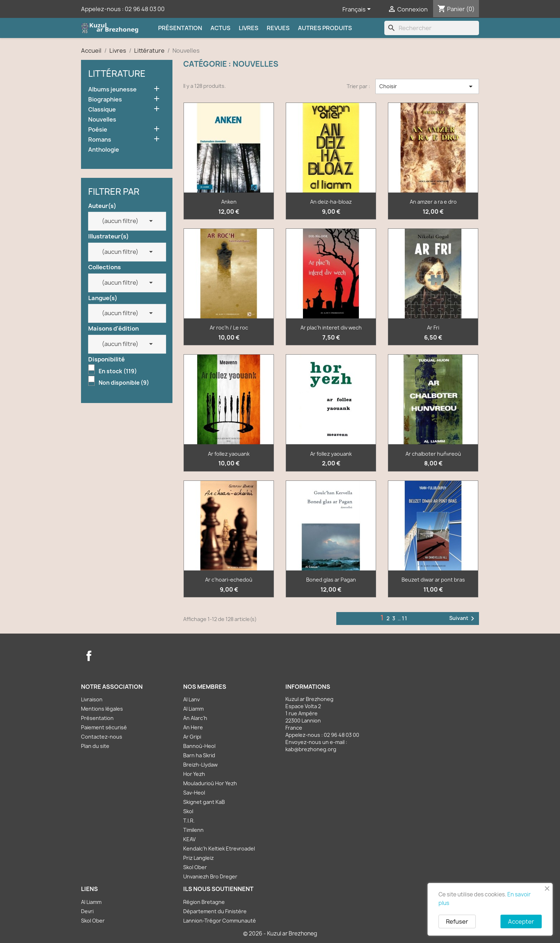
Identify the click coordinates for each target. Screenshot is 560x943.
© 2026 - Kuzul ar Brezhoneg (280, 933)
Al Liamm (193, 709)
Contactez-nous (102, 737)
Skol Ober (195, 867)
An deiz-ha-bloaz (331, 202)
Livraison (92, 699)
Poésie (98, 130)
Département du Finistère (215, 911)
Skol (188, 811)
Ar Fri (433, 328)
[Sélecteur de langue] (358, 10)
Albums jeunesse (112, 89)
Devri (87, 911)
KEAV (189, 839)
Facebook (89, 656)
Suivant (463, 619)
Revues (278, 28)
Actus (220, 28)
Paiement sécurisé (104, 727)
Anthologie (104, 150)
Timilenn (193, 830)
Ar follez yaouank (229, 454)
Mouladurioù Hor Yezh (210, 783)
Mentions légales (102, 709)
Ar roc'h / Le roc (229, 328)
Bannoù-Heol (199, 746)
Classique (102, 110)
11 (405, 618)
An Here (193, 727)
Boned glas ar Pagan (331, 580)
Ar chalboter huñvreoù (433, 454)
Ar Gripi (192, 737)
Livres (249, 28)
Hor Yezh (194, 774)
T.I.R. (189, 821)
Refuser (457, 921)
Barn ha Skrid (199, 755)
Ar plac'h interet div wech (331, 328)
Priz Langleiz (198, 858)
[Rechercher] (432, 28)
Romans (100, 140)
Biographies (105, 99)
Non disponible (124, 383)
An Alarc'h (195, 718)
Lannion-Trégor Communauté (220, 921)
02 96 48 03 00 (145, 9)
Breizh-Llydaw (200, 765)
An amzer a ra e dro (433, 202)
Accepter (521, 921)
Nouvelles (102, 120)
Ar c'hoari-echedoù (229, 580)
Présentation (180, 28)
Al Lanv (191, 699)
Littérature (117, 74)
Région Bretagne (204, 902)
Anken (229, 202)
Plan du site (95, 746)
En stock (118, 371)
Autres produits (325, 28)
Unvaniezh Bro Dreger (210, 876)
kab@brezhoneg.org (311, 749)
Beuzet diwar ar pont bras (433, 580)
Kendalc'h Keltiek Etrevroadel (219, 849)
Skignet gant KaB (204, 802)
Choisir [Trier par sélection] (427, 86)
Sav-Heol (194, 793)
